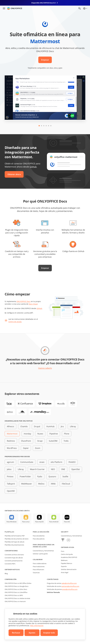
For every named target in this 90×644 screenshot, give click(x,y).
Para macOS (39, 522)
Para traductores (39, 566)
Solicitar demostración (69, 569)
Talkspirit (11, 484)
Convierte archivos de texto (14, 555)
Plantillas (9, 532)
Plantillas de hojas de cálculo (15, 542)
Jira (62, 426)
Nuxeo (40, 434)
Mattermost (12, 434)
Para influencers (38, 570)
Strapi (40, 441)
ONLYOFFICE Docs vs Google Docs (17, 586)
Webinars (64, 560)
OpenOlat (76, 469)
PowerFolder (25, 477)
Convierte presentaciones (14, 561)
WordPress (12, 448)
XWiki (53, 484)
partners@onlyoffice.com (70, 586)
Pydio (40, 477)
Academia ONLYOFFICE (69, 557)
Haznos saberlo (45, 368)
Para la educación (41, 532)
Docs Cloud (33, 304)
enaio (42, 462)
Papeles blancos (67, 563)
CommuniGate (27, 462)
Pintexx (10, 477)
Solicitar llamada (53, 592)
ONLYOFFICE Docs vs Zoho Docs (16, 589)
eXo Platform (56, 462)
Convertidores (11, 551)
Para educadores (39, 539)
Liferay (73, 426)
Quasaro (52, 477)
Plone (67, 434)
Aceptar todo (49, 633)
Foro (63, 551)
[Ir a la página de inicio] (15, 8)
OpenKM (11, 491)
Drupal (37, 426)
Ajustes (32, 633)
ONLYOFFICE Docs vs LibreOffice (16, 592)
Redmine (11, 441)
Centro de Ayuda (67, 554)
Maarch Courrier (37, 469)
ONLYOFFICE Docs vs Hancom (15, 601)
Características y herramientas (43, 551)
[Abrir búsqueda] (80, 8)
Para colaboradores (40, 563)
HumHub (50, 426)
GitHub (33, 167)
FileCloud (66, 484)
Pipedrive (54, 434)
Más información (37, 626)
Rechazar (16, 633)
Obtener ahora (14, 174)
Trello (66, 441)
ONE (63, 469)
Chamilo (24, 426)
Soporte (64, 566)
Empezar (45, 60)
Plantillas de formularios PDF (15, 536)
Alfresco (10, 426)
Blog (6, 573)
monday (27, 434)
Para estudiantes (39, 536)
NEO (53, 469)
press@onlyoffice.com (70, 589)
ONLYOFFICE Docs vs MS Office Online (18, 583)
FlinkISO (72, 462)
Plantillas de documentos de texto (17, 539)
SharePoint (26, 441)
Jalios (9, 469)
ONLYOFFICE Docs (23, 301)
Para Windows (12, 522)
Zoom (38, 448)
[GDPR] (68, 540)
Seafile (65, 477)
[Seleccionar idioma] (85, 8)
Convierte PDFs (10, 564)
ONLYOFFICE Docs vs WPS (14, 595)
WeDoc (41, 484)
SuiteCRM (53, 441)
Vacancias (36, 573)
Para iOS (67, 522)
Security (65, 532)
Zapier (26, 448)
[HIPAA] (63, 540)
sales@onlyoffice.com (69, 583)
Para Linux (26, 522)
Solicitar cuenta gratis (40, 554)
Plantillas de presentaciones (14, 545)
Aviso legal (65, 572)
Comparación (11, 579)
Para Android (54, 522)
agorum (10, 462)
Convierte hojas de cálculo (14, 558)
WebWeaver (27, 484)
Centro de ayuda (15, 322)
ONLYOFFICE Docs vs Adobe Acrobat (17, 598)
